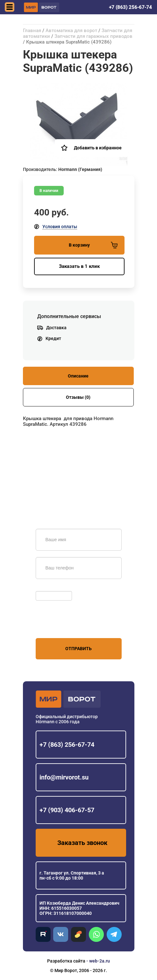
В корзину (93, 245)
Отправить (78, 649)
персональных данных (60, 626)
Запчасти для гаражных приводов (93, 36)
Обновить (48, 588)
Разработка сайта (66, 961)
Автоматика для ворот (71, 31)
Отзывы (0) (78, 397)
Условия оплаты (60, 227)
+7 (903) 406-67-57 (67, 810)
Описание (78, 376)
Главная (32, 31)
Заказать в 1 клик (79, 266)
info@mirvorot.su (64, 777)
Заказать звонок (82, 843)
